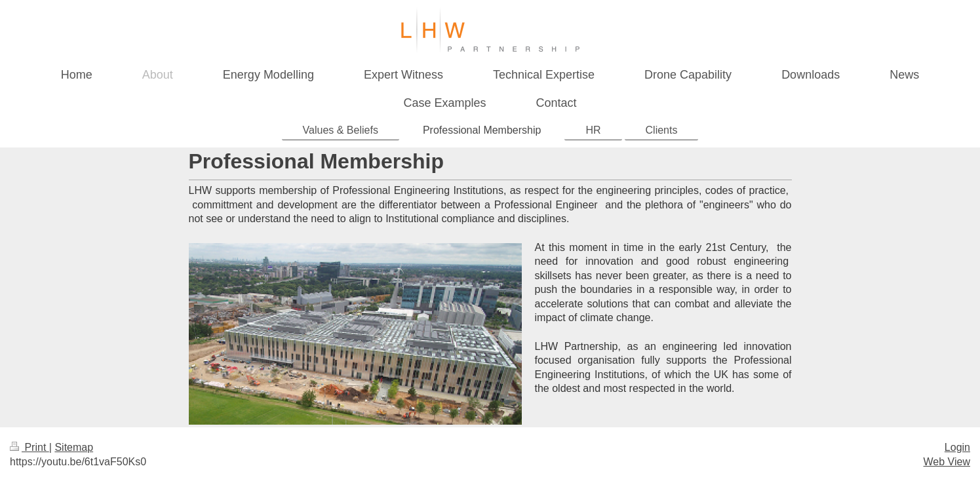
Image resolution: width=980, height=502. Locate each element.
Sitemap (74, 447)
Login (957, 447)
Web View (947, 462)
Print (29, 447)
